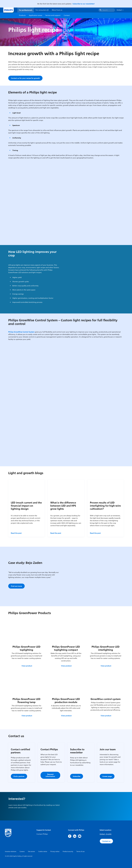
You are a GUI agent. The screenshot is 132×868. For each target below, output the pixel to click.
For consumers (42, 10)
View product (27, 666)
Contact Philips (42, 834)
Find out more (16, 586)
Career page (107, 776)
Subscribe (77, 776)
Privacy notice (55, 852)
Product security (68, 852)
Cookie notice (43, 852)
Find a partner (19, 776)
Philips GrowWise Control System (21, 332)
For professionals (26, 10)
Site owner (31, 852)
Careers (22, 852)
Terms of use (80, 852)
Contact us (106, 841)
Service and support (53, 15)
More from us (57, 10)
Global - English (106, 834)
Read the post (16, 533)
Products (22, 15)
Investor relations (11, 852)
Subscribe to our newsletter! (84, 4)
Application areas (35, 15)
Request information (50, 775)
